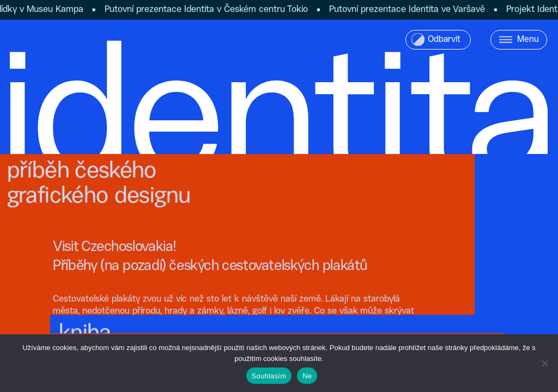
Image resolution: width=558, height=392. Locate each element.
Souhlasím (269, 376)
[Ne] (544, 363)
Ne (307, 376)
